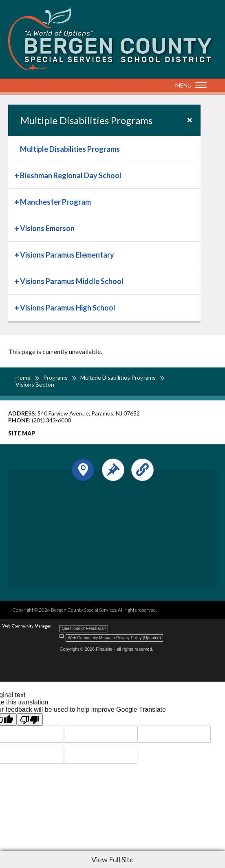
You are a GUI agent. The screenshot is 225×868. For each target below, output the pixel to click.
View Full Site (112, 859)
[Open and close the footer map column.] (83, 470)
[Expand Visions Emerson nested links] (18, 228)
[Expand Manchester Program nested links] (18, 201)
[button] (189, 86)
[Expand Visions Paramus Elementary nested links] (18, 254)
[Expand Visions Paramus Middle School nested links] (18, 281)
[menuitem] (104, 149)
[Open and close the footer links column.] (142, 470)
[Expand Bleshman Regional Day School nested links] (18, 175)
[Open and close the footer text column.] (113, 470)
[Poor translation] (30, 719)
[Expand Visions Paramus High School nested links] (18, 307)
